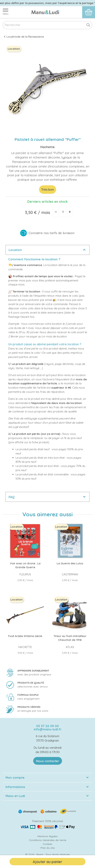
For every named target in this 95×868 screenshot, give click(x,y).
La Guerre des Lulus (70, 563)
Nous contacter (48, 761)
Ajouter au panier (47, 862)
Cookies (47, 844)
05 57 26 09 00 (47, 726)
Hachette (47, 147)
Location (15, 250)
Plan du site (48, 848)
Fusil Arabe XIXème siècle (25, 636)
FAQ (12, 497)
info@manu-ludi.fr (48, 729)
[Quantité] (63, 212)
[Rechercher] (47, 25)
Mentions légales (47, 836)
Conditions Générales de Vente (48, 840)
